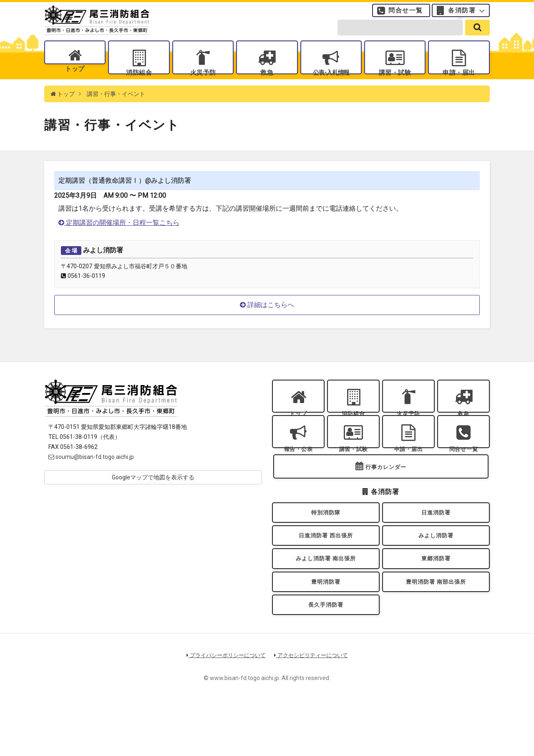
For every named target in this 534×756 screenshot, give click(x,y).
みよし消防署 (436, 574)
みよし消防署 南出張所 (326, 601)
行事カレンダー (386, 499)
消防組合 (139, 79)
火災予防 (203, 79)
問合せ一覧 (406, 15)
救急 (267, 79)
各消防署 (462, 15)
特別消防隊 (326, 547)
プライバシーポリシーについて (226, 707)
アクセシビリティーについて (311, 707)
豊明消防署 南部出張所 (436, 628)
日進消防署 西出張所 (326, 574)
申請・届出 (459, 79)
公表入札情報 (331, 79)
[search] (477, 34)
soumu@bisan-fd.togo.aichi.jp (91, 471)
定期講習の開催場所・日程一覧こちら (119, 237)
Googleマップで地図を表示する (153, 492)
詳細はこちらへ (267, 320)
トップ (75, 79)
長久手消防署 (326, 654)
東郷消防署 (436, 601)
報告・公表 (298, 472)
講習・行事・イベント (116, 108)
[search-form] (400, 34)
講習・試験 (395, 79)
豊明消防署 (326, 628)
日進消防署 (436, 547)
